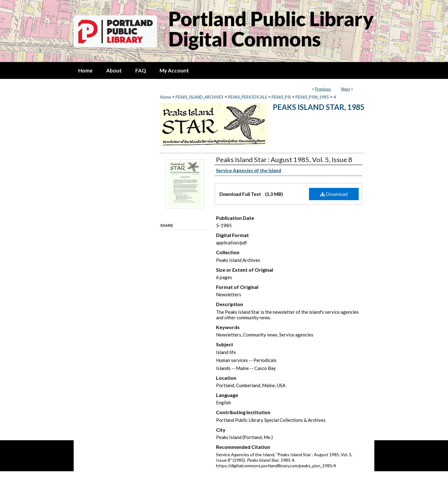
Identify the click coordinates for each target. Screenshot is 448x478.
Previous (323, 89)
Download (334, 194)
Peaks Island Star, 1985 (319, 107)
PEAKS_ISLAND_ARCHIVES (199, 97)
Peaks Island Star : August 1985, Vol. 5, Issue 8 (284, 159)
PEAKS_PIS (281, 97)
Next (346, 89)
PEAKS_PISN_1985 (312, 97)
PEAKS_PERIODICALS (247, 97)
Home (166, 97)
